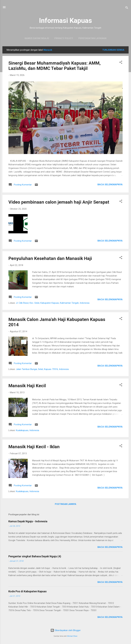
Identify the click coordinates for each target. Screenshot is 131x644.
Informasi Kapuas (65, 21)
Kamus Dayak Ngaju (37, 38)
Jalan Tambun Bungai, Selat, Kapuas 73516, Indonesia (42, 369)
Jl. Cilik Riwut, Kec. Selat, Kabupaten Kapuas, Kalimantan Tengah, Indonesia (53, 303)
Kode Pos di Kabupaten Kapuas (27, 591)
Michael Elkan (72, 636)
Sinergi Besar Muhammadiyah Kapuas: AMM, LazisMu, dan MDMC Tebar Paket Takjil (55, 66)
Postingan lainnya (65, 504)
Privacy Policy (64, 38)
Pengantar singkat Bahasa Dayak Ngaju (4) (35, 556)
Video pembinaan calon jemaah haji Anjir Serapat (59, 202)
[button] (121, 63)
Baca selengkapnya (110, 185)
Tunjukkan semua (113, 50)
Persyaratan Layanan (92, 38)
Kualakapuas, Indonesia (27, 430)
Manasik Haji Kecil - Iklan (34, 447)
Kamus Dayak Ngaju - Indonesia (28, 521)
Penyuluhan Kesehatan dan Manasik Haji (50, 258)
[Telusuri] (127, 8)
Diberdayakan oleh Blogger (66, 630)
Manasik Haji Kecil (27, 386)
